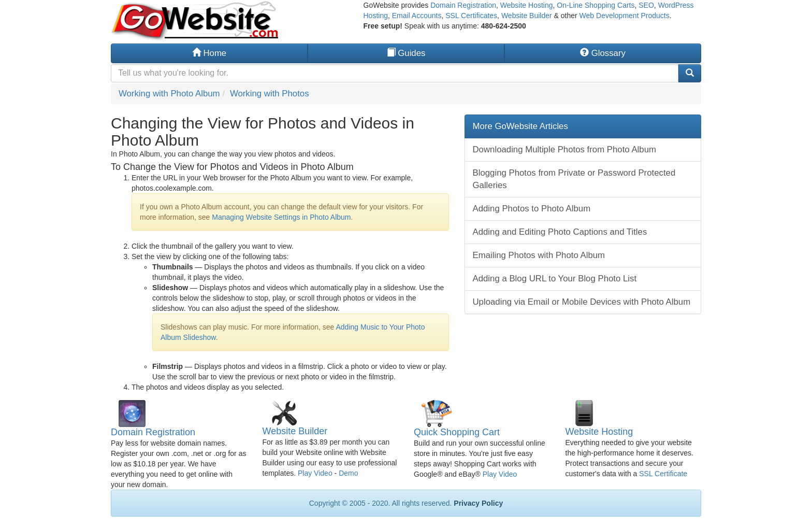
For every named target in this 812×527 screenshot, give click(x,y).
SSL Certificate (663, 474)
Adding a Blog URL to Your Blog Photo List (555, 279)
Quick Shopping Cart (457, 432)
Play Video (315, 473)
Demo (348, 473)
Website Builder (527, 16)
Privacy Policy (478, 503)
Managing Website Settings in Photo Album (281, 217)
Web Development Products (625, 16)
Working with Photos (270, 94)
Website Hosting (527, 5)
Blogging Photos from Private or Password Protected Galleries (574, 179)
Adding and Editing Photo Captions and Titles (560, 232)
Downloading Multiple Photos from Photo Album (564, 149)
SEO (646, 5)
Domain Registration (463, 5)
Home (209, 53)
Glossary (603, 53)
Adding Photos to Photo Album (532, 209)
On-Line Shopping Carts (596, 5)
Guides (406, 53)
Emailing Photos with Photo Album (539, 255)
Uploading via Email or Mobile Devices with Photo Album (582, 302)
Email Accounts (417, 16)
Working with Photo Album (169, 94)
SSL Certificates (471, 16)
